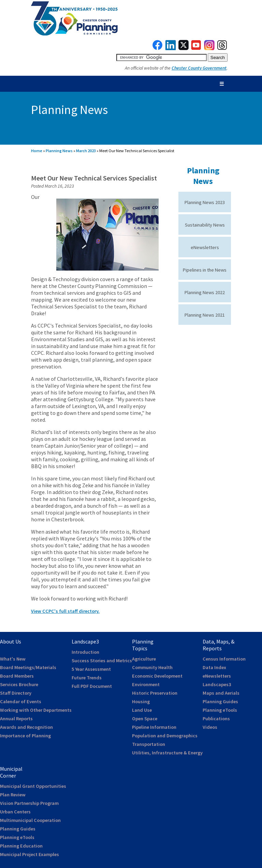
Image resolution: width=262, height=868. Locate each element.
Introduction (85, 652)
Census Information (224, 659)
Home (37, 151)
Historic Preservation (155, 693)
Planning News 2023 (205, 202)
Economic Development (157, 676)
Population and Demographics (165, 736)
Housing (141, 701)
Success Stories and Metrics (102, 661)
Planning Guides (220, 701)
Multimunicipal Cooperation (30, 820)
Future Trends (87, 678)
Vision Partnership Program (29, 803)
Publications (216, 719)
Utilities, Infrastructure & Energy (167, 753)
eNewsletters (205, 247)
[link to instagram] (209, 48)
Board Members (17, 676)
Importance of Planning (25, 736)
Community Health (152, 667)
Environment (146, 684)
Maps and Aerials (221, 693)
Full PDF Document (92, 686)
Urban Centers (15, 812)
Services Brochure (19, 684)
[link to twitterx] (184, 48)
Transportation (149, 744)
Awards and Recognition (26, 727)
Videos (210, 727)
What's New (13, 659)
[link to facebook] (158, 48)
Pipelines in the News (205, 270)
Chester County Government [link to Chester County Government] (199, 68)
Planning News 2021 (205, 315)
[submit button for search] (218, 57)
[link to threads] (222, 48)
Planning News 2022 (205, 292)
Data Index (214, 667)
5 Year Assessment (91, 669)
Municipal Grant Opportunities (33, 786)
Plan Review (13, 795)
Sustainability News (205, 225)
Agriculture (144, 659)
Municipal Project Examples (30, 854)
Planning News (59, 151)
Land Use (142, 710)
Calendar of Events (21, 701)
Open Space (145, 719)
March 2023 (86, 151)
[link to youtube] (196, 48)
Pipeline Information (154, 727)
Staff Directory (16, 693)
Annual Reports (16, 719)
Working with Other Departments (36, 710)
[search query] (162, 57)
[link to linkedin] (171, 48)
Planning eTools (220, 710)
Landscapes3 (217, 684)
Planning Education (21, 846)
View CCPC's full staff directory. (65, 611)
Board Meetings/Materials (28, 667)
